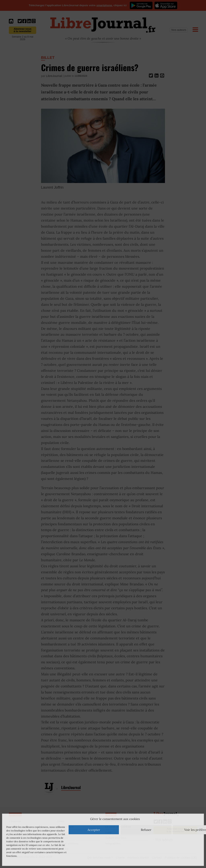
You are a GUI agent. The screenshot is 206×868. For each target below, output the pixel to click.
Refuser (146, 830)
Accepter (94, 830)
